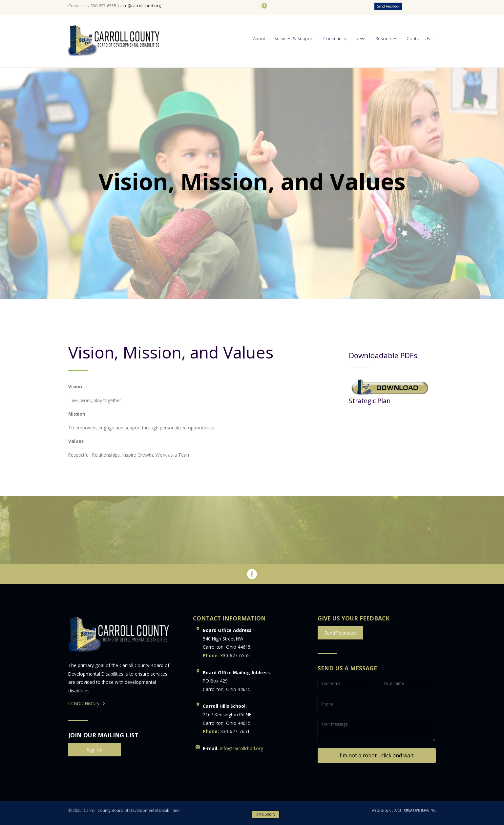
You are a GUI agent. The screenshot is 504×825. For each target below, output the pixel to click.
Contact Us (418, 38)
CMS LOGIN (266, 814)
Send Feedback (388, 6)
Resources (386, 38)
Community (335, 38)
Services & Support (294, 38)
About (259, 38)
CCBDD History (84, 703)
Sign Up (94, 750)
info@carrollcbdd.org (141, 6)
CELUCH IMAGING (404, 810)
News (361, 38)
